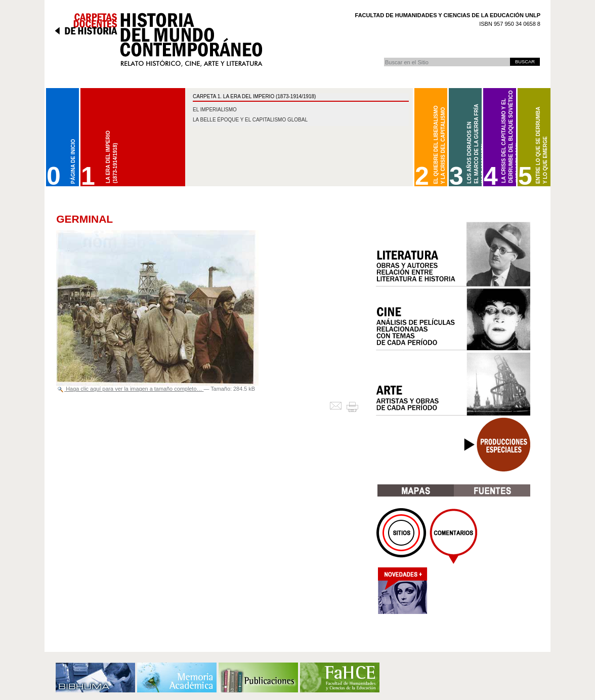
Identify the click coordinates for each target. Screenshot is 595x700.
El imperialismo (215, 110)
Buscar (384, 57)
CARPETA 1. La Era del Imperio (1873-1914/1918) (254, 96)
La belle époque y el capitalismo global (250, 120)
